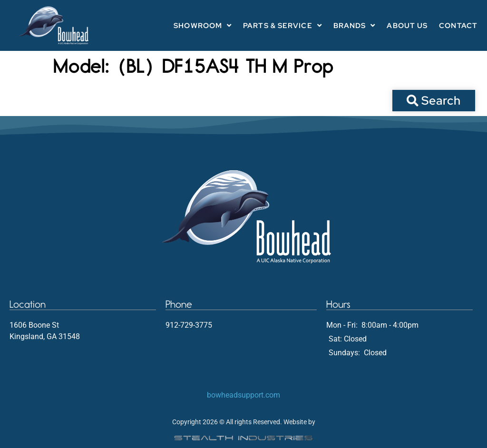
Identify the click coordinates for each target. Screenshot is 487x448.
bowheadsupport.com (243, 395)
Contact (458, 26)
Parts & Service (282, 25)
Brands (355, 25)
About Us (407, 26)
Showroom (203, 25)
